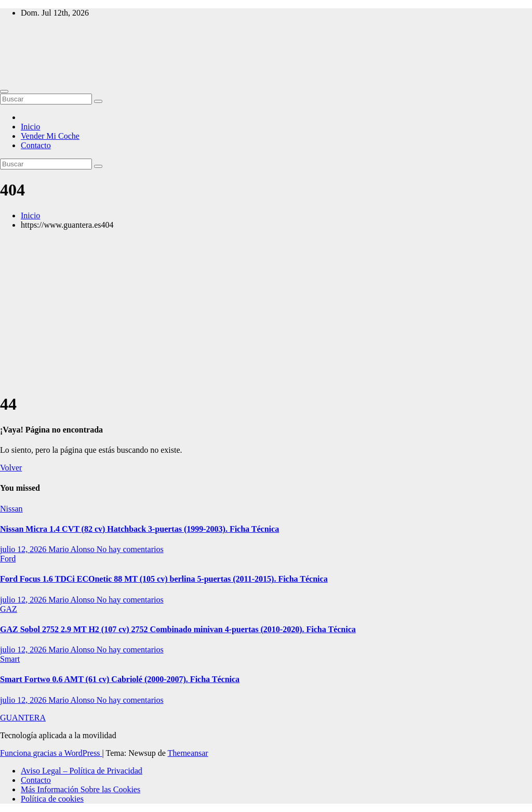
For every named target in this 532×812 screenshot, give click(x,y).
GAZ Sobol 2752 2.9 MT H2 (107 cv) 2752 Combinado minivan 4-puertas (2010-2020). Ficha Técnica (178, 629)
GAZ (9, 609)
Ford (8, 559)
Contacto (36, 145)
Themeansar (188, 753)
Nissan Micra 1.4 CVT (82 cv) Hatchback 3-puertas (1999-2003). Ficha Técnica (139, 529)
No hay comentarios (130, 549)
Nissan (11, 509)
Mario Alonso (72, 549)
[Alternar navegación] (4, 91)
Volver (11, 468)
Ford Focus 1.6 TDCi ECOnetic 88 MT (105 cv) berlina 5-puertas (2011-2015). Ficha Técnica (164, 579)
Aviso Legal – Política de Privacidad (82, 771)
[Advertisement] (266, 311)
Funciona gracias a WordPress (51, 753)
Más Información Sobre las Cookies (81, 789)
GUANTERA (23, 718)
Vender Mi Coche (50, 136)
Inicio (30, 127)
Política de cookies (52, 799)
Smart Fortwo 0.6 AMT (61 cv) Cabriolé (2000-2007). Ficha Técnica (120, 679)
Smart (10, 659)
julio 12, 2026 (24, 549)
